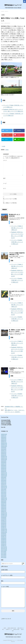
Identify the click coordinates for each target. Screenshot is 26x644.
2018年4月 (4, 541)
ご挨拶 (5, 628)
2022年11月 (4, 474)
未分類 (4, 146)
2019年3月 (4, 525)
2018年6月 (4, 538)
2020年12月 (4, 498)
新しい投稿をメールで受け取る (10, 203)
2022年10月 (4, 476)
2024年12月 (4, 443)
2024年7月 (4, 451)
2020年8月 (4, 503)
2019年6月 (4, 522)
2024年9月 (4, 448)
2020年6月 (4, 506)
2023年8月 (4, 462)
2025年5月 (4, 437)
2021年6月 (4, 492)
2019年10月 (4, 516)
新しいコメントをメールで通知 (10, 199)
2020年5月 (4, 507)
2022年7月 (4, 479)
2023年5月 (4, 467)
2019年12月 (4, 513)
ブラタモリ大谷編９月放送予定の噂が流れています (17, 254)
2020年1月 (4, 511)
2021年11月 (4, 488)
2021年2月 (4, 497)
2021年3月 (4, 495)
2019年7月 (4, 520)
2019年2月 (4, 526)
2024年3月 (4, 455)
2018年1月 (4, 546)
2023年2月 (4, 471)
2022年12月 (4, 473)
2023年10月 (4, 460)
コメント (5, 160)
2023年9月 (4, 461)
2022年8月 (4, 477)
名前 (4, 178)
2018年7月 (4, 537)
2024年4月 (4, 454)
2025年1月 (4, 442)
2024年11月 (4, 445)
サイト (5, 188)
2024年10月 (4, 446)
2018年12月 (4, 529)
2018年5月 (4, 540)
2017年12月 (4, 547)
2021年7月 (4, 491)
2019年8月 (4, 519)
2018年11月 (4, 531)
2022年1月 (4, 485)
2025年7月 (4, 436)
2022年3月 (4, 483)
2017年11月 (4, 549)
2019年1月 (4, 528)
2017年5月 (4, 556)
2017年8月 (4, 553)
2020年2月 (4, 510)
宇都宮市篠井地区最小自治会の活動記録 (13, 637)
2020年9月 (4, 501)
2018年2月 (4, 544)
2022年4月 (4, 482)
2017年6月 (4, 554)
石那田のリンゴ (9, 629)
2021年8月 (4, 489)
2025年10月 (4, 434)
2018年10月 (4, 532)
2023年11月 (4, 458)
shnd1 (7, 150)
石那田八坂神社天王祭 (12, 628)
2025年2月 (4, 440)
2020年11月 (4, 500)
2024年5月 (4, 452)
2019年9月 (4, 517)
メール (5, 183)
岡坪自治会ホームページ (13, 5)
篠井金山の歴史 (16, 629)
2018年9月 (4, 534)
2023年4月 (4, 468)
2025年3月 (4, 439)
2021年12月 (4, 486)
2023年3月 (4, 470)
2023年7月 (4, 464)
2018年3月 (4, 543)
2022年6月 (4, 480)
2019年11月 (4, 514)
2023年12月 (4, 457)
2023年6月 (4, 465)
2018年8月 (4, 535)
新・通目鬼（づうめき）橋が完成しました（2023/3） (17, 331)
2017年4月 (4, 557)
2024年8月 (4, 449)
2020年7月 (4, 504)
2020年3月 (4, 508)
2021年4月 (4, 494)
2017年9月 (4, 551)
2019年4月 (4, 523)
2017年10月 (4, 550)
